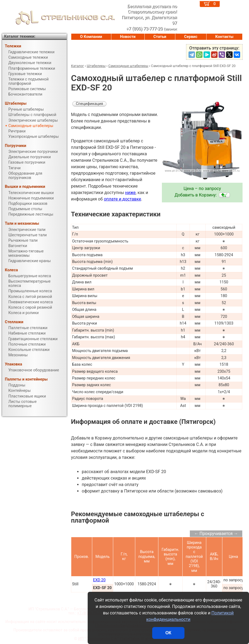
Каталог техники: (20, 36)
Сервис (191, 37)
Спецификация (89, 104)
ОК (168, 633)
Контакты (225, 37)
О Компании (91, 37)
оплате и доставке (122, 199)
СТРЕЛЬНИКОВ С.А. (59, 17)
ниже (130, 193)
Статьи (160, 37)
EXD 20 (99, 580)
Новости (128, 37)
